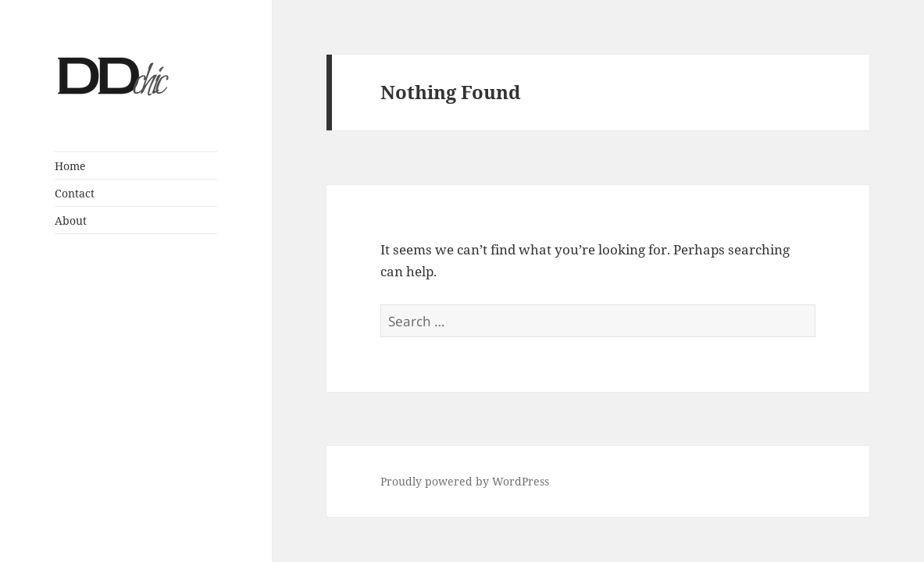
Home (70, 166)
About (71, 221)
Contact (75, 193)
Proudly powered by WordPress (465, 481)
